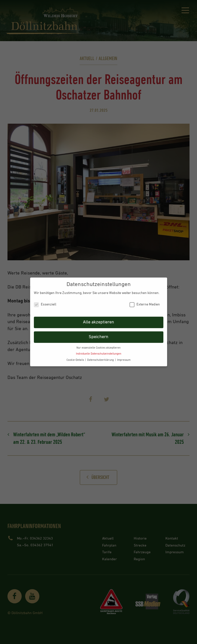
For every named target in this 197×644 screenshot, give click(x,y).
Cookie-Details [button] (76, 357)
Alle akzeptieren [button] (98, 319)
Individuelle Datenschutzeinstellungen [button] (99, 351)
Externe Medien (145, 302)
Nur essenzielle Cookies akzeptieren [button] (98, 345)
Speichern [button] (98, 334)
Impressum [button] (124, 357)
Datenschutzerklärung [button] (101, 357)
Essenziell (45, 302)
